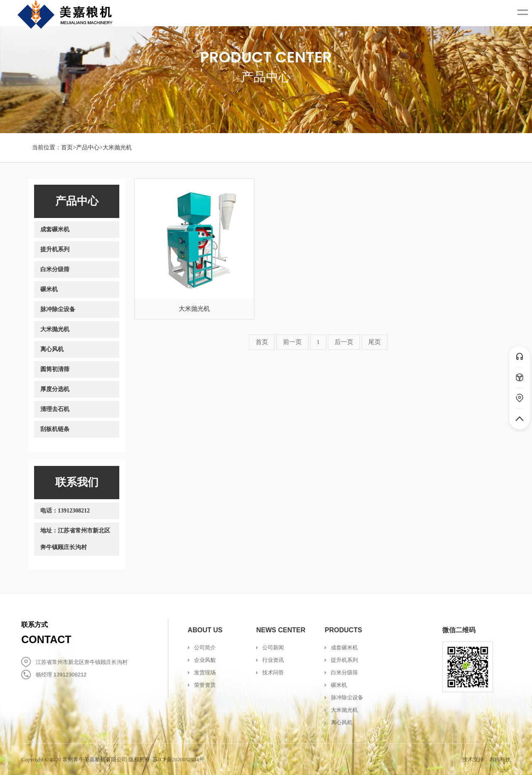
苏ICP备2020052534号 (178, 759)
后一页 (344, 342)
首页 (67, 147)
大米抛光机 (117, 147)
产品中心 (88, 147)
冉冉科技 (500, 759)
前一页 (292, 342)
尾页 (374, 342)
